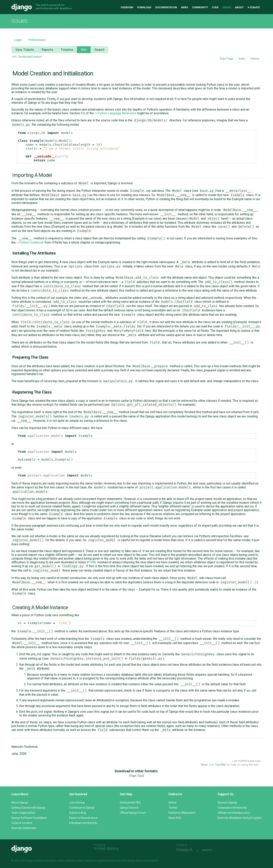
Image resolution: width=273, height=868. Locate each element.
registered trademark (108, 861)
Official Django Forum (133, 813)
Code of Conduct (22, 823)
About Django (20, 803)
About (239, 7)
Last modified (240, 761)
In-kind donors (106, 848)
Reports (47, 50)
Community (200, 7)
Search (100, 50)
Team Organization (23, 813)
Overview (127, 7)
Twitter (173, 808)
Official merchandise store (234, 813)
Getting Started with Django (28, 808)
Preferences (37, 40)
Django (22, 7)
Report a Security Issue (83, 818)
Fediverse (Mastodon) (182, 813)
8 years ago (254, 761)
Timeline (67, 50)
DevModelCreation (30, 57)
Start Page (226, 59)
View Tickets (25, 50)
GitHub (173, 803)
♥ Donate (254, 7)
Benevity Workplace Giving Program (240, 818)
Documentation (166, 7)
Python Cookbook (30, 242)
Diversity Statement (24, 828)
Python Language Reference (115, 113)
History (255, 59)
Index (242, 59)
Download (144, 7)
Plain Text (137, 776)
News (185, 7)
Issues (227, 7)
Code (215, 7)
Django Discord (129, 808)
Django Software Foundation (29, 818)
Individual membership (83, 823)
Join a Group (77, 803)
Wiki (84, 50)
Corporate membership (232, 808)
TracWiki (220, 765)
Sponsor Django (227, 803)
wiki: (15, 57)
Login (18, 40)
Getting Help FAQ (130, 803)
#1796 (91, 562)
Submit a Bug (78, 813)
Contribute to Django (82, 808)
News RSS (175, 818)
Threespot (186, 850)
